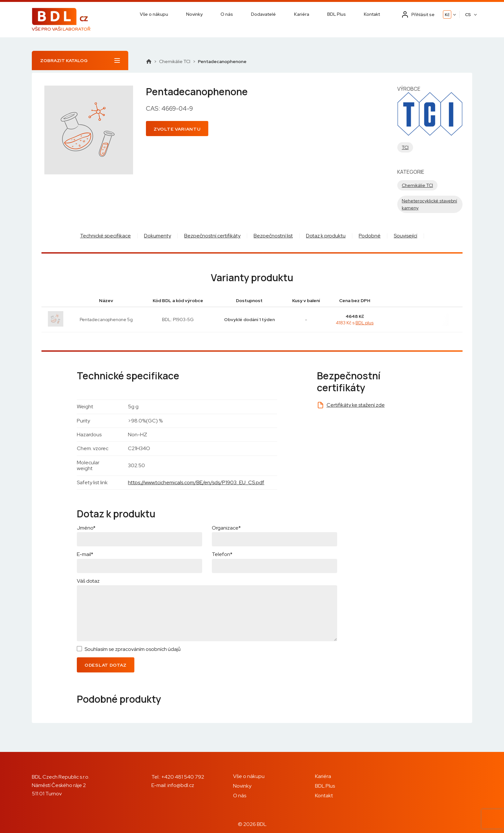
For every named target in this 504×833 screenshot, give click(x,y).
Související (405, 236)
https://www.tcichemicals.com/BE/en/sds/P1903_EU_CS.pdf (196, 482)
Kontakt (372, 14)
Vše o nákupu (154, 14)
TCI (405, 147)
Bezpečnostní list (273, 236)
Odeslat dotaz (106, 665)
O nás (227, 14)
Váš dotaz (88, 581)
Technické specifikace (105, 236)
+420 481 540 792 (183, 777)
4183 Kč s (355, 323)
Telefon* (222, 554)
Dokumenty (157, 236)
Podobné (370, 236)
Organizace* (226, 528)
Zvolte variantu (177, 129)
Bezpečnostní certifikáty (212, 236)
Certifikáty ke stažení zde (356, 405)
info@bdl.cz (181, 785)
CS (468, 15)
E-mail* (85, 554)
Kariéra (302, 14)
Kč (447, 15)
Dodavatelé (263, 14)
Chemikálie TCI (175, 61)
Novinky (194, 14)
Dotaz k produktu (326, 236)
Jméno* (86, 528)
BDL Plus (337, 14)
